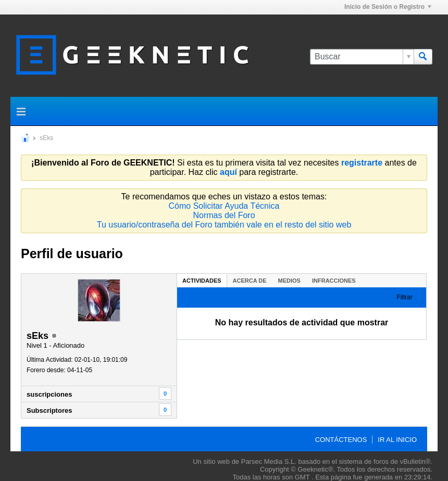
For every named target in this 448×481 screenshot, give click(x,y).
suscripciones (49, 394)
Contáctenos (341, 440)
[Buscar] (362, 57)
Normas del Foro (224, 215)
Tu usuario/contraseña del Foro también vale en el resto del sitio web (224, 225)
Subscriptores (49, 410)
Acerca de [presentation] (250, 281)
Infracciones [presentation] (334, 281)
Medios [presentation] (289, 281)
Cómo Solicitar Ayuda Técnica (224, 206)
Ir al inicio (397, 440)
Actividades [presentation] (202, 281)
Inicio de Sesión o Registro (388, 7)
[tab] (202, 280)
